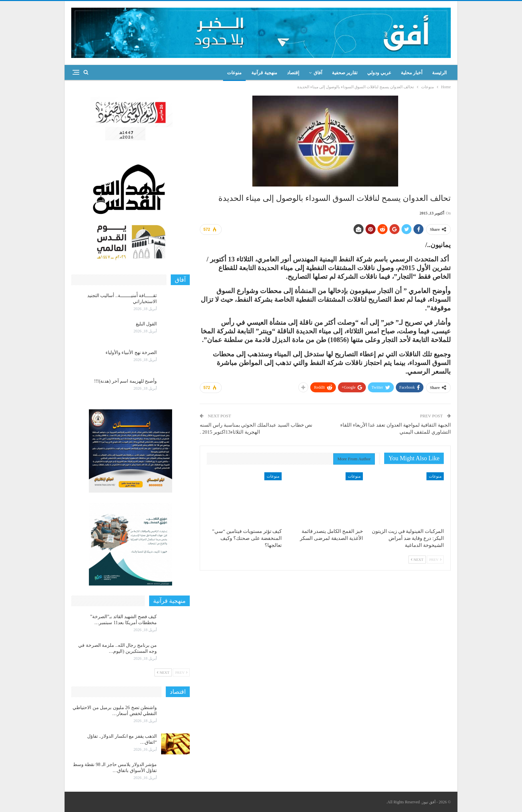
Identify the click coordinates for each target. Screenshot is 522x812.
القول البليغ (146, 324)
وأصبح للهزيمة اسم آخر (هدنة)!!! (126, 381)
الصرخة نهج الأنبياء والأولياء (131, 353)
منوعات (234, 73)
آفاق (318, 73)
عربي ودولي (379, 73)
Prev (435, 560)
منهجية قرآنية (264, 73)
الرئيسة (439, 73)
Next (417, 560)
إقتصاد (293, 73)
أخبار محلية (412, 73)
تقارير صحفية (345, 73)
